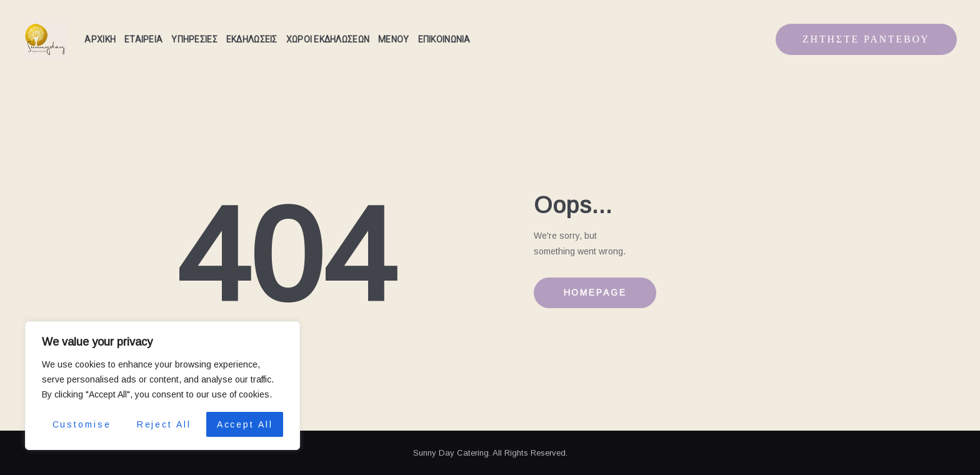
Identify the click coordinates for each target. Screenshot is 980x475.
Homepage (595, 292)
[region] (162, 386)
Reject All (164, 424)
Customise (82, 424)
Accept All (245, 424)
